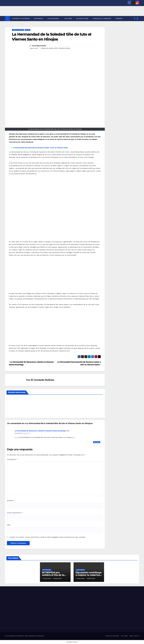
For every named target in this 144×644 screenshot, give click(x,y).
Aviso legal (124, 636)
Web (9, 525)
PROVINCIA (39, 19)
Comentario (12, 459)
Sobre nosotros (134, 636)
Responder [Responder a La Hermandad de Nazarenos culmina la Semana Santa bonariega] (97, 442)
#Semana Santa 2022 (49, 48)
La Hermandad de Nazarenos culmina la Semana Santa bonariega (40, 431)
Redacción (57, 579)
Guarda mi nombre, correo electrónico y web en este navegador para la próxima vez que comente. (48, 537)
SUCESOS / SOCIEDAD (21, 19)
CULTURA (68, 19)
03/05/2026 (47, 579)
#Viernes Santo (64, 48)
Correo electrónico (15, 513)
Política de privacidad (112, 636)
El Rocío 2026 (82, 19)
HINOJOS (28, 30)
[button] (135, 18)
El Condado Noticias (39, 46)
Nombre (11, 501)
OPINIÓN (119, 19)
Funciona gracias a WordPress (15, 636)
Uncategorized (47, 570)
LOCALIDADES (53, 19)
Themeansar (40, 636)
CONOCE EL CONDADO (102, 19)
